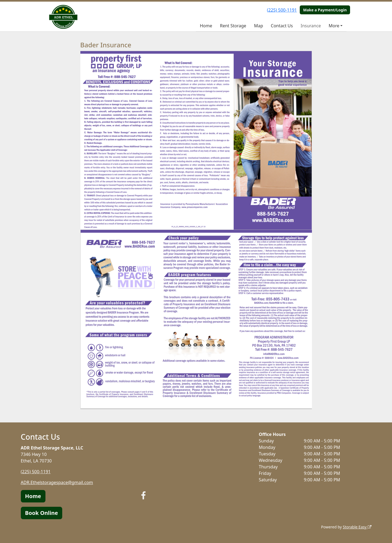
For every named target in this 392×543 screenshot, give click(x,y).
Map (258, 26)
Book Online (42, 513)
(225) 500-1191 (282, 10)
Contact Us (282, 26)
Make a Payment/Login (325, 10)
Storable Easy (357, 527)
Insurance (311, 26)
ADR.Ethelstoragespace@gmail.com (57, 482)
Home (206, 26)
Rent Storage (233, 26)
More (334, 26)
